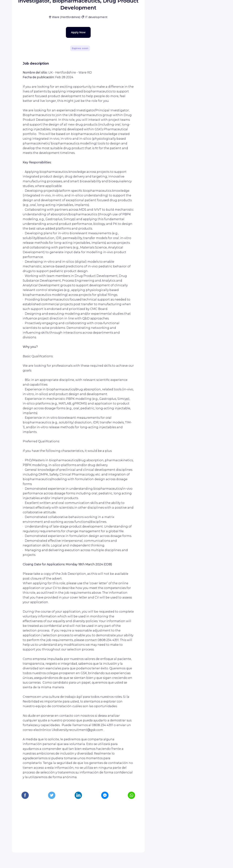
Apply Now (72, 107)
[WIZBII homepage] (18, 8)
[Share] (131, 51)
